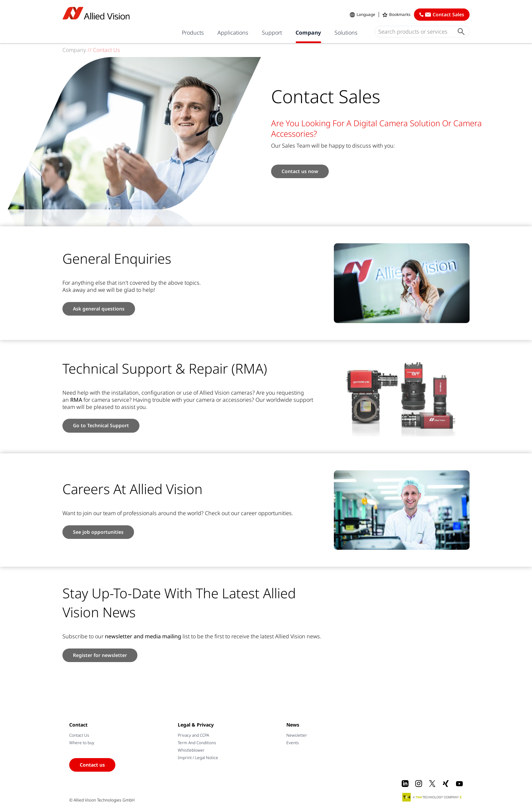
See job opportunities (98, 532)
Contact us (92, 765)
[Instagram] (419, 784)
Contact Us (79, 735)
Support (272, 33)
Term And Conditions (197, 743)
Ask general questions (99, 309)
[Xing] (446, 784)
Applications (233, 33)
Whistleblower (191, 750)
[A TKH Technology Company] (432, 797)
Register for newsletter (100, 655)
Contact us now (300, 171)
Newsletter (297, 735)
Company (308, 33)
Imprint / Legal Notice (198, 758)
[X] (432, 784)
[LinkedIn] (405, 784)
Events (293, 743)
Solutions (346, 33)
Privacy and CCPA (193, 735)
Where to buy (82, 743)
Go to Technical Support (101, 425)
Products (193, 33)
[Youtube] (459, 784)
